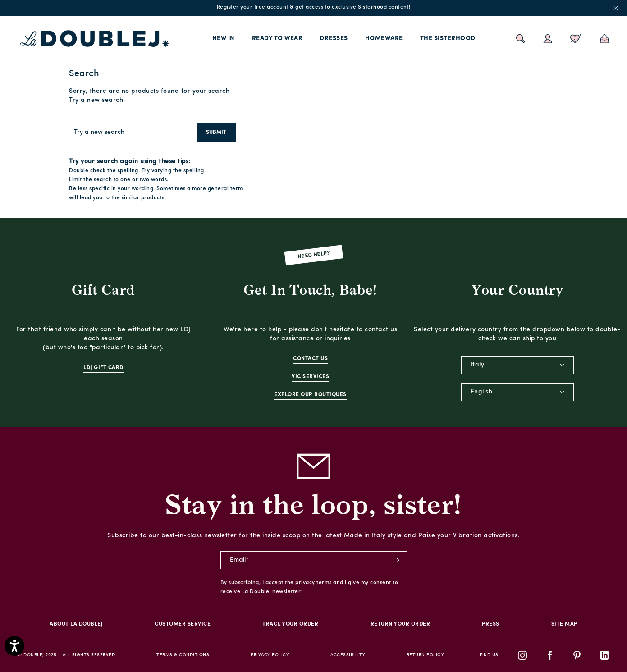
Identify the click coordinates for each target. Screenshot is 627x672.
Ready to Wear (277, 39)
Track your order (290, 624)
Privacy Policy (270, 655)
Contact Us (310, 359)
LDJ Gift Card (103, 368)
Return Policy (425, 655)
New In (224, 39)
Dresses (334, 39)
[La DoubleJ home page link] (95, 39)
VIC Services (310, 377)
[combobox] (517, 365)
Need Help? (313, 255)
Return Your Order (400, 624)
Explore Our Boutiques (310, 395)
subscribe (398, 560)
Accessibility (348, 655)
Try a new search (96, 100)
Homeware (384, 39)
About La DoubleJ (76, 624)
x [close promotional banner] (616, 8)
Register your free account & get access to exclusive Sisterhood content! (314, 7)
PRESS (491, 624)
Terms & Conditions (183, 655)
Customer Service (183, 624)
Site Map (564, 624)
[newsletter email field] (314, 560)
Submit (216, 133)
